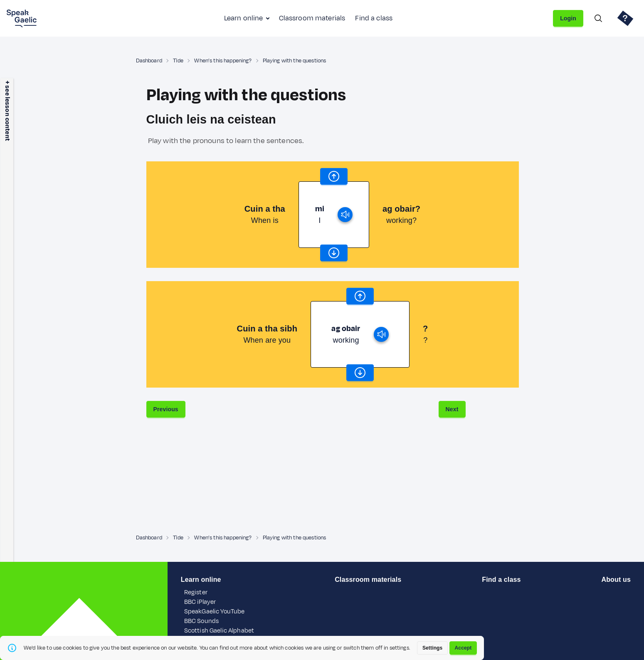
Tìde (178, 61)
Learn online (244, 18)
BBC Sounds (201, 621)
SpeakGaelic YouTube (215, 612)
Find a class (374, 18)
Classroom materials (312, 18)
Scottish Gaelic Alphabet (219, 631)
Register (196, 592)
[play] (345, 215)
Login (568, 18)
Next (452, 409)
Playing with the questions (295, 61)
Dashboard (149, 61)
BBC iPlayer (200, 602)
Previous (166, 409)
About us (616, 580)
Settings (433, 648)
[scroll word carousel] (334, 176)
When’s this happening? (223, 61)
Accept (463, 648)
